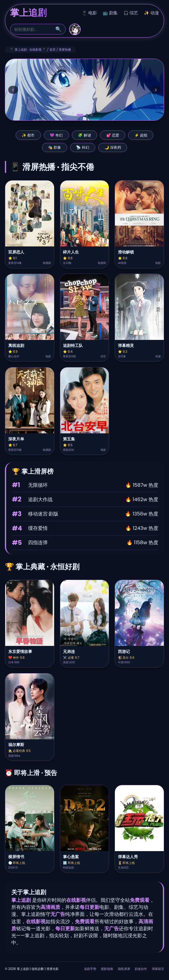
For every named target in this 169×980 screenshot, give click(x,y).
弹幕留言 (158, 969)
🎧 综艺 (131, 13)
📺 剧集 (110, 13)
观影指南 (107, 969)
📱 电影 (89, 13)
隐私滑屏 (124, 969)
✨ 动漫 (151, 13)
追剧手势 (90, 969)
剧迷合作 (141, 969)
